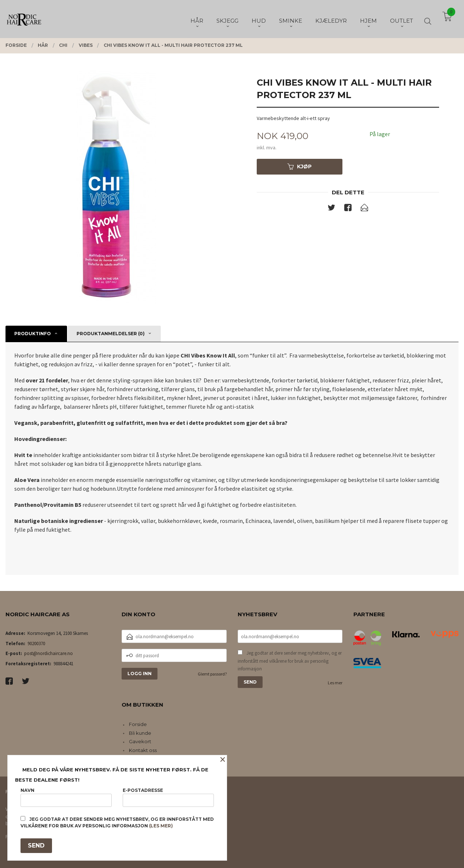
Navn (66, 797)
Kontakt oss (143, 750)
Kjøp (300, 167)
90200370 (36, 643)
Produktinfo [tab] (33, 334)
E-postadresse (168, 797)
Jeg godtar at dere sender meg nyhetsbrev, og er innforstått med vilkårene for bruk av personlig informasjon (290, 661)
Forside (138, 724)
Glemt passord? (212, 674)
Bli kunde (140, 733)
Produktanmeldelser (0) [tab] (111, 334)
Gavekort (140, 741)
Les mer (335, 683)
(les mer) (161, 826)
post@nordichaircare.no (49, 653)
